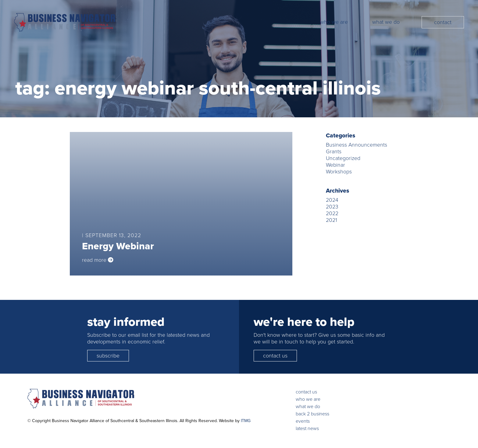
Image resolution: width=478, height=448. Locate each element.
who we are (308, 399)
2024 (332, 200)
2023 (332, 207)
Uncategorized (343, 158)
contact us (275, 356)
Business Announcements (357, 145)
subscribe (108, 356)
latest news (307, 428)
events (303, 421)
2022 (332, 213)
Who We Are (334, 22)
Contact (443, 22)
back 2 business (312, 414)
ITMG (246, 421)
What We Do (386, 22)
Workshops (339, 172)
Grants (334, 151)
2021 (331, 220)
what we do (308, 406)
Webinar (335, 165)
